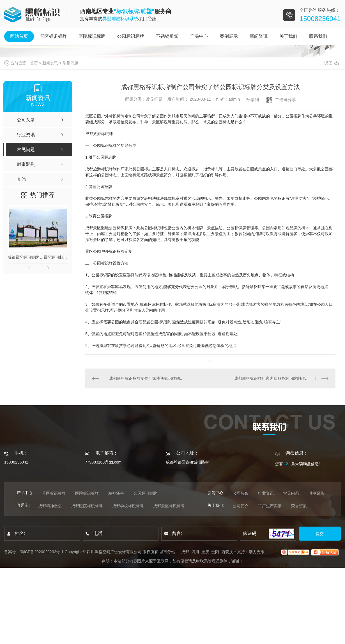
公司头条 (241, 493)
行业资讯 (266, 493)
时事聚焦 (316, 493)
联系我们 (318, 36)
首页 (34, 63)
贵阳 (215, 552)
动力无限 (257, 552)
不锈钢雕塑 (167, 36)
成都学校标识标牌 (128, 506)
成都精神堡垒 (50, 506)
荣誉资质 (299, 506)
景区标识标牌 (53, 36)
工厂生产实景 (270, 506)
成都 (185, 552)
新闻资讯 (259, 36)
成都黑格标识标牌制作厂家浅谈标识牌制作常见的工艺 (148, 378)
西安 (225, 552)
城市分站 (167, 552)
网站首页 (19, 36)
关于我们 (288, 36)
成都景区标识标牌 (169, 506)
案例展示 (229, 36)
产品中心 (199, 36)
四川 (195, 552)
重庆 (205, 552)
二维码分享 (285, 100)
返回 (332, 63)
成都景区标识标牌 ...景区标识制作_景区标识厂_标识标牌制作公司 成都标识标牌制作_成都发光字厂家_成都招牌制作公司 (38, 257)
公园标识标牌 (131, 36)
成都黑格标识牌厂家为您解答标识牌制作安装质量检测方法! (281, 378)
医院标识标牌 (92, 36)
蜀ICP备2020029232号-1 (42, 552)
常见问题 (70, 63)
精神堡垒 (116, 493)
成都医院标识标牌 (87, 506)
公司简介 (241, 506)
